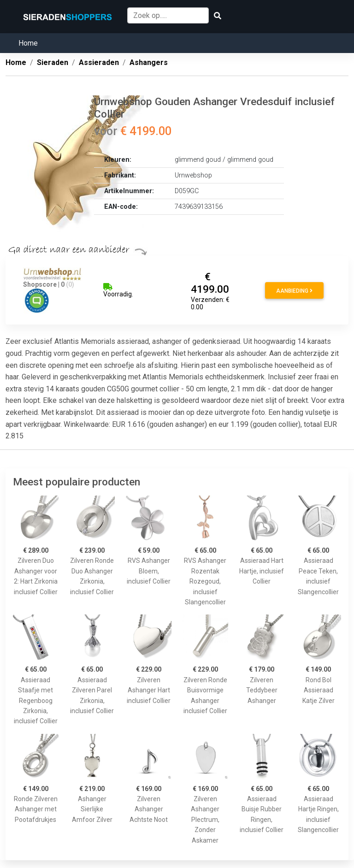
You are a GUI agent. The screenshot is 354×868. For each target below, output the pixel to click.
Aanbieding (294, 291)
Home (28, 43)
